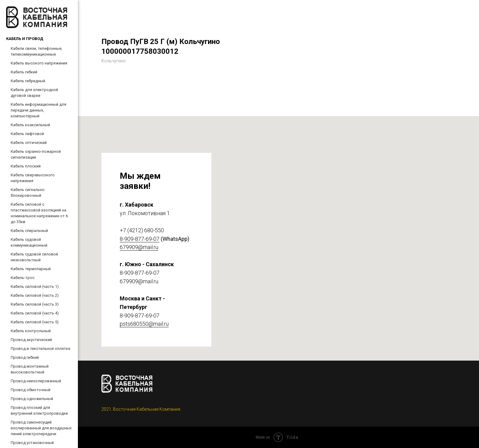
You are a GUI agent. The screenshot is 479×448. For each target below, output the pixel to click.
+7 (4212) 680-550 (142, 230)
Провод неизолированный (36, 381)
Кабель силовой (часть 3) (35, 304)
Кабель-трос (23, 278)
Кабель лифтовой (27, 134)
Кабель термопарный (31, 269)
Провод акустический (31, 340)
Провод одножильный (32, 399)
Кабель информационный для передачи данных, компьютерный (38, 110)
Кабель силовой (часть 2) (35, 295)
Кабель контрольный (31, 331)
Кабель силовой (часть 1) (35, 286)
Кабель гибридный (28, 81)
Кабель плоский (26, 166)
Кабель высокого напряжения (39, 63)
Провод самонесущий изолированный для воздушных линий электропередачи (41, 428)
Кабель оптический (29, 143)
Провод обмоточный (31, 390)
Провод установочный (32, 443)
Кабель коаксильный (30, 125)
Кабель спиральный (29, 231)
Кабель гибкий (24, 72)
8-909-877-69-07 (140, 239)
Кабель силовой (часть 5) (35, 322)
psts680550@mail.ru (144, 324)
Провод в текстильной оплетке (40, 349)
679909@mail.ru (139, 247)
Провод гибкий (25, 357)
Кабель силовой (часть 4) (35, 313)
